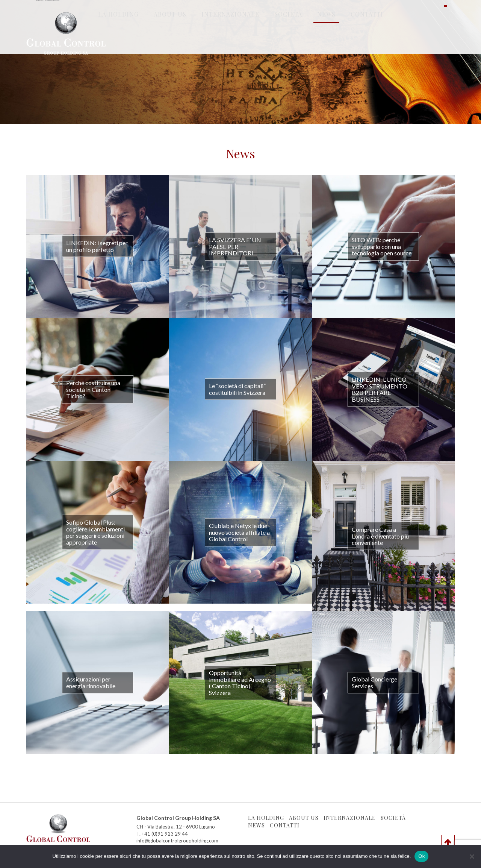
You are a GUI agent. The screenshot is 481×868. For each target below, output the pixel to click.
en (452, 45)
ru (439, 45)
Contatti (367, 45)
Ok (421, 856)
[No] (472, 856)
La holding (118, 45)
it (445, 45)
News (326, 45)
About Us (170, 45)
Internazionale (230, 45)
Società (288, 45)
